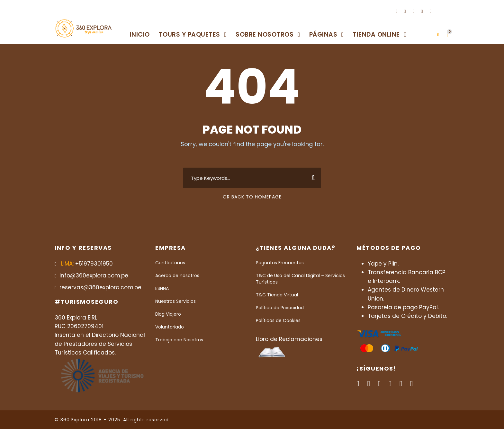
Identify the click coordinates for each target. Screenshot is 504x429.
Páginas (323, 35)
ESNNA (162, 288)
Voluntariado (170, 327)
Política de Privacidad (280, 308)
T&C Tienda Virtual (277, 295)
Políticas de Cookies (278, 320)
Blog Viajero (168, 314)
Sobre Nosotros (265, 35)
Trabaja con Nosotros (179, 340)
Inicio (140, 35)
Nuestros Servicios (175, 301)
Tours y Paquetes (189, 35)
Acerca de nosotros (177, 276)
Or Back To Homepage (252, 197)
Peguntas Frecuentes (280, 263)
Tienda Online (376, 35)
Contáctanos (170, 263)
